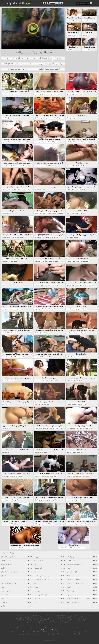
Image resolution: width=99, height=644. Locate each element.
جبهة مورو (69, 261)
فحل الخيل (20, 58)
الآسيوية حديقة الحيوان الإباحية (49, 69)
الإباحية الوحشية (86, 50)
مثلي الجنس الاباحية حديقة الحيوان (40, 58)
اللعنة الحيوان (45, 94)
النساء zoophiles (72, 35)
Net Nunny (44, 630)
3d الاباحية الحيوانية (39, 452)
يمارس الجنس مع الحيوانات (18, 69)
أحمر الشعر (80, 404)
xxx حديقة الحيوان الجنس (76, 548)
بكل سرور (37, 591)
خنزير (85, 404)
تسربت (69, 595)
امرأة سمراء (81, 166)
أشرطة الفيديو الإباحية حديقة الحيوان (13, 572)
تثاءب (3, 606)
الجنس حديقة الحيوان (39, 118)
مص (75, 118)
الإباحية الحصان (70, 21)
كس (68, 50)
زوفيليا (14, 166)
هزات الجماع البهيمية (71, 333)
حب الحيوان (56, 237)
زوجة (84, 213)
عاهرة (4, 94)
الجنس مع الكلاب (60, 118)
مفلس (8, 94)
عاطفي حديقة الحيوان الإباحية (13, 64)
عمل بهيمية (42, 64)
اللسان (69, 587)
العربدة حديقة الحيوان (57, 64)
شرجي (40, 166)
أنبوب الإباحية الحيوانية (15, 94)
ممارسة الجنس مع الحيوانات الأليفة (42, 142)
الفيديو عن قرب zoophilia (89, 21)
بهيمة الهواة (73, 428)
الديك (71, 50)
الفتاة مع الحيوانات (53, 94)
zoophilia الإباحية (71, 404)
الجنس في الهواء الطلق (74, 602)
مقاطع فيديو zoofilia (81, 309)
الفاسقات (4, 602)
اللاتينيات (69, 309)
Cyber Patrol (54, 630)
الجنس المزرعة (6, 142)
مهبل (68, 118)
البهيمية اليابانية (5, 476)
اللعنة (77, 142)
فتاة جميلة (4, 595)
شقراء (82, 237)
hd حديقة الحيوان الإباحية (44, 404)
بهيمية (59, 58)
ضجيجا (30, 64)
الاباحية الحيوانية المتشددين (73, 94)
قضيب (15, 261)
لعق (8, 58)
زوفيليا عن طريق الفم (83, 524)
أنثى (68, 213)
